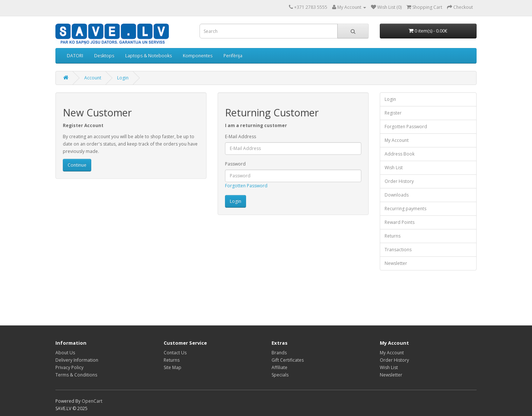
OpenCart (92, 401)
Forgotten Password (246, 186)
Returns (393, 236)
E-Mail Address (241, 137)
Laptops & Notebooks (149, 56)
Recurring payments (405, 209)
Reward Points (400, 222)
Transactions (398, 250)
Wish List (394, 168)
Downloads (397, 195)
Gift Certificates (288, 360)
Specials (280, 375)
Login (123, 78)
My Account (397, 140)
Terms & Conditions (76, 375)
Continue (77, 165)
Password (235, 164)
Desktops (104, 56)
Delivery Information (77, 360)
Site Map (173, 367)
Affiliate (279, 367)
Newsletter (396, 263)
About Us (65, 353)
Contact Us (175, 353)
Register (393, 113)
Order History (399, 181)
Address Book (400, 154)
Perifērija (233, 56)
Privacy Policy (69, 367)
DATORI (75, 56)
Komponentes (198, 56)
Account (93, 78)
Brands (279, 353)
